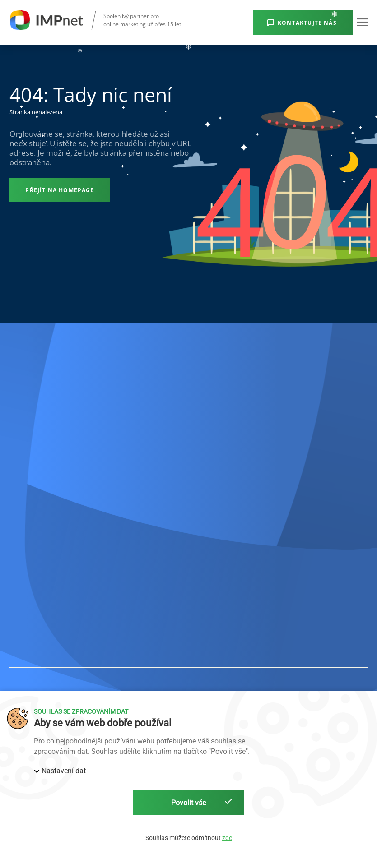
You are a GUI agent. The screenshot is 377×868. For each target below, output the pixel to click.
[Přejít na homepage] (60, 190)
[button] (362, 22)
